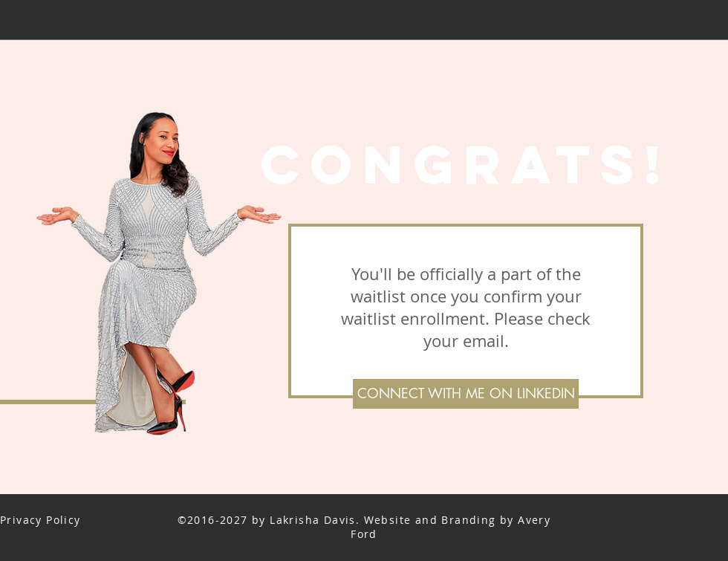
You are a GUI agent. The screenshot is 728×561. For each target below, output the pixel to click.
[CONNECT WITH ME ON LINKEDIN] (466, 394)
